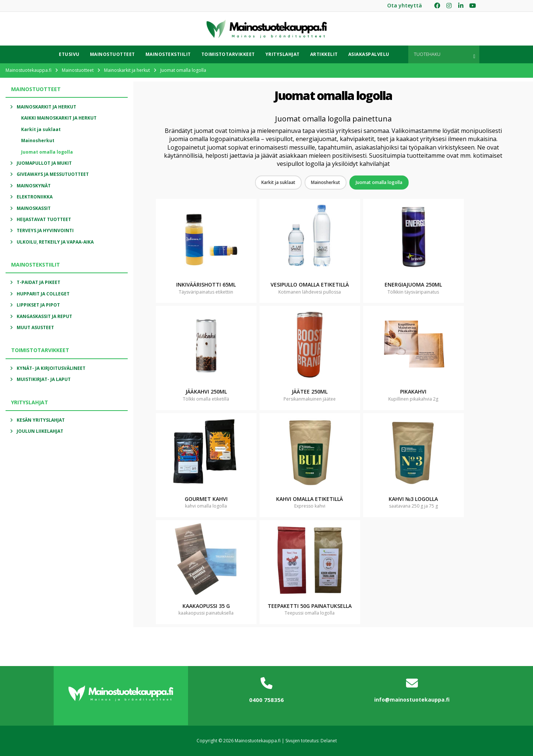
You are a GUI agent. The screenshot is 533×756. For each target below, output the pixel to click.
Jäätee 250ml (310, 392)
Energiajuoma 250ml (413, 285)
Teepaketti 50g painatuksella (310, 606)
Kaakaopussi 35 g (206, 606)
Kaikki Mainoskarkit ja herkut (59, 118)
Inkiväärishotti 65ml (206, 285)
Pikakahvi (413, 392)
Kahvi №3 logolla (413, 499)
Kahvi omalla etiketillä (310, 499)
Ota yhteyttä (405, 5)
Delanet (329, 741)
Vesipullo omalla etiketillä (310, 285)
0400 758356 (266, 700)
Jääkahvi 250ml (206, 392)
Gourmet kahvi (206, 499)
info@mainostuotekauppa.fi (412, 700)
